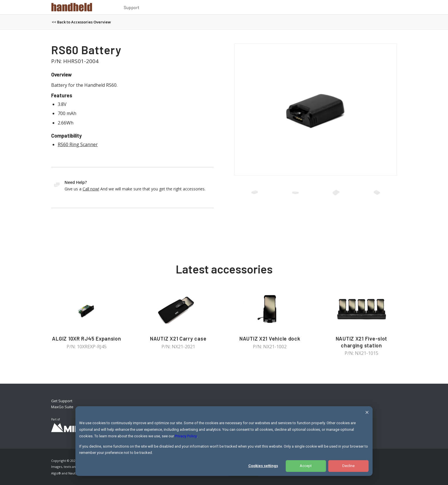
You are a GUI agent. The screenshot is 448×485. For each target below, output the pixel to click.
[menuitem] (132, 8)
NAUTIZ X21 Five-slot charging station (362, 342)
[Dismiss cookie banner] (367, 413)
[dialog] (224, 441)
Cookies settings (263, 466)
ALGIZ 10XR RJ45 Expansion (86, 339)
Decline (348, 466)
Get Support (62, 401)
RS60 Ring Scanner (78, 144)
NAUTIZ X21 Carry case (178, 339)
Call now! (91, 189)
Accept (306, 466)
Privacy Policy (186, 436)
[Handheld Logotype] (72, 7)
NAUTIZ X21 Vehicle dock (270, 339)
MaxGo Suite (62, 407)
